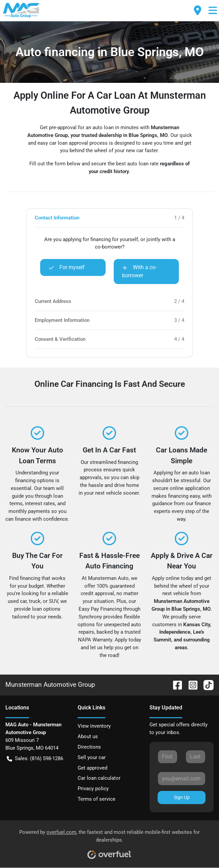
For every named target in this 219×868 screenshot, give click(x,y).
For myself (67, 267)
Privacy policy (93, 789)
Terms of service (97, 799)
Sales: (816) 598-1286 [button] (35, 759)
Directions (89, 747)
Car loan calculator (99, 778)
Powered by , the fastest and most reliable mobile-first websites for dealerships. (109, 842)
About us (88, 736)
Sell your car (92, 757)
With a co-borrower (139, 271)
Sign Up (182, 797)
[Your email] (182, 778)
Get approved (92, 768)
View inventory (94, 726)
